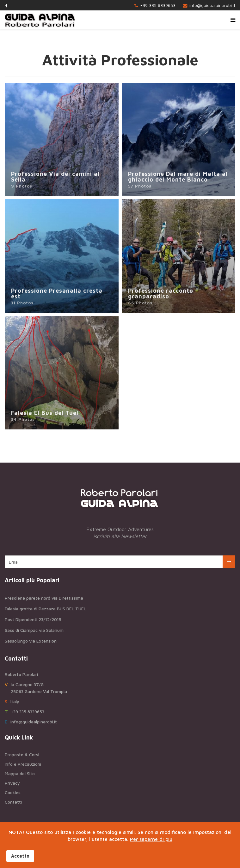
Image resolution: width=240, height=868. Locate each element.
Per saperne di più (151, 839)
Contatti (13, 802)
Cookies (13, 792)
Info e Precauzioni (23, 764)
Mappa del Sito (20, 773)
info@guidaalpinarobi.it (212, 5)
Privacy (12, 783)
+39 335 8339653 (158, 5)
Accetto (20, 856)
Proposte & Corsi (22, 754)
